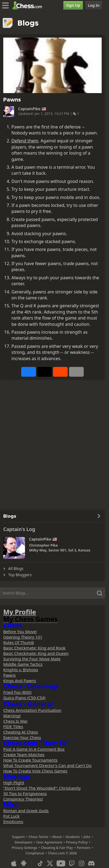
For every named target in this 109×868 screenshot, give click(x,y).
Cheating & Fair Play (57, 848)
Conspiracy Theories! (23, 799)
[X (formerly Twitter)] (50, 863)
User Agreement (49, 842)
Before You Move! (20, 631)
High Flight (14, 783)
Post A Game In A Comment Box (34, 749)
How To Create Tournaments (30, 760)
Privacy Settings (25, 848)
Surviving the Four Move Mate (32, 659)
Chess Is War (15, 721)
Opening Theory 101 (23, 637)
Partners (83, 848)
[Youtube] (61, 863)
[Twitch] (72, 863)
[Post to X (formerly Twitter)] (45, 372)
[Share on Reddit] (60, 372)
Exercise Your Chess (22, 737)
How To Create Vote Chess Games (35, 771)
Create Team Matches (24, 754)
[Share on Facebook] (29, 372)
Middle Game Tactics (23, 664)
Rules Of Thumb (19, 642)
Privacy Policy (77, 842)
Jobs (87, 837)
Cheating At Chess (21, 732)
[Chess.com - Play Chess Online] (29, 5)
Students (73, 837)
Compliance (35, 853)
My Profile (20, 612)
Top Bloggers (20, 575)
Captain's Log (19, 529)
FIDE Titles (13, 726)
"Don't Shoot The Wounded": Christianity (42, 788)
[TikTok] (40, 863)
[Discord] (91, 863)
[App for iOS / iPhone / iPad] (14, 863)
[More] (76, 372)
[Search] (52, 593)
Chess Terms (38, 837)
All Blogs (16, 568)
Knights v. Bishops (21, 670)
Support (18, 837)
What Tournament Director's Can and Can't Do (47, 765)
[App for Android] (24, 863)
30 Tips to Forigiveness (25, 793)
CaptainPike (29, 109)
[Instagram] (82, 863)
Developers (24, 842)
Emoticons (13, 821)
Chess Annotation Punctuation (32, 710)
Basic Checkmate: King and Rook (34, 648)
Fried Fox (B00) (17, 692)
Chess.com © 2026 (62, 853)
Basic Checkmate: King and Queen (36, 653)
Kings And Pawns (20, 680)
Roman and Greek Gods (26, 811)
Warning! (12, 716)
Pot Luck (11, 816)
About (57, 837)
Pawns (10, 675)
